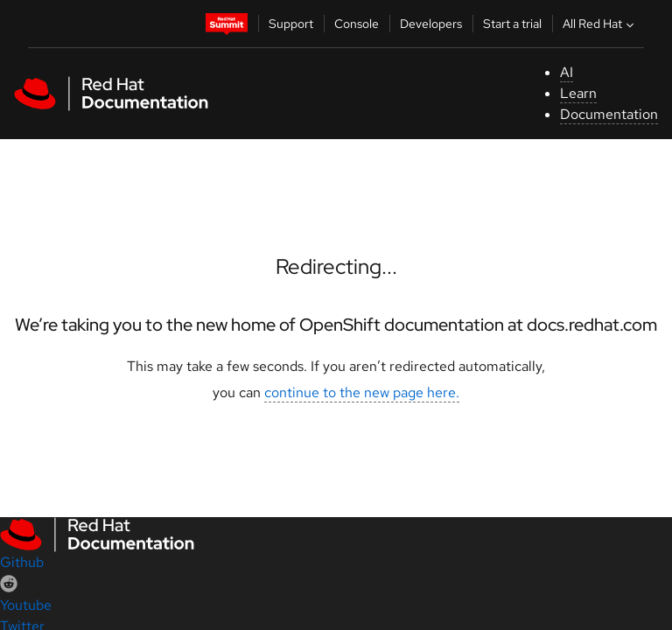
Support (291, 24)
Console (357, 24)
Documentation (609, 114)
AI (567, 72)
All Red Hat (600, 24)
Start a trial (512, 24)
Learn (578, 93)
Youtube (26, 605)
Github (22, 562)
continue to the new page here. (362, 392)
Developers (431, 24)
